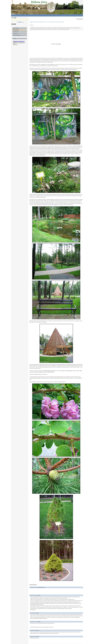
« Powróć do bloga (80, 19)
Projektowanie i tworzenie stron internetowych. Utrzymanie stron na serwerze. (19, 43)
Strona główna (16, 28)
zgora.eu (22, 22)
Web (18, 22)
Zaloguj (15, 38)
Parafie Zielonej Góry (17, 35)
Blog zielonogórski (16, 30)
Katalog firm (15, 33)
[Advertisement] (57, 15)
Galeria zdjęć (16, 32)
